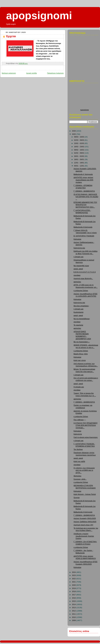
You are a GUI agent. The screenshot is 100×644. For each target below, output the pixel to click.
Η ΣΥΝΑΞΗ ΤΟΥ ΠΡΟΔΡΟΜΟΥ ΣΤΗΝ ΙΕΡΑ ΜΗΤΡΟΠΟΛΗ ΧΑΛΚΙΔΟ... (86, 425)
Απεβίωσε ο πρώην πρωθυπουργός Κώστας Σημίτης (84, 536)
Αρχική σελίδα (32, 73)
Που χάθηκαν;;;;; (80, 420)
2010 (74, 617)
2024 (74, 572)
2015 (74, 601)
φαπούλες (77, 282)
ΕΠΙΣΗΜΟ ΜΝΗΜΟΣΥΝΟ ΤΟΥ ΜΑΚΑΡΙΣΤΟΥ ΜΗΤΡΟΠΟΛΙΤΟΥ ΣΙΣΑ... (85, 205)
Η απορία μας (79, 387)
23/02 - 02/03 (79, 143)
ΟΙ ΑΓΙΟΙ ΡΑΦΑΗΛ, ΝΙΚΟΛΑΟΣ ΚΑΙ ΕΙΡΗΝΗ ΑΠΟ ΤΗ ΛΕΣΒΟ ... (86, 197)
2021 (74, 582)
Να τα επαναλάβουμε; (82, 319)
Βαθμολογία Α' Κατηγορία (83, 174)
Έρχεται (11, 36)
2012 (74, 611)
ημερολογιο (85, 110)
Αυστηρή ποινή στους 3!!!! (83, 525)
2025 (74, 134)
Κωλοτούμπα (79, 312)
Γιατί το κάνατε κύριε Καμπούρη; (86, 437)
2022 (74, 579)
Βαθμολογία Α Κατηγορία (83, 227)
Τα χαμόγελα (78, 325)
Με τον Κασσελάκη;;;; (82, 342)
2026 (74, 131)
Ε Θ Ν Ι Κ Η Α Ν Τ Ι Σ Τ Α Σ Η (85, 272)
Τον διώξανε (78, 449)
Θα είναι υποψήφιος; (81, 306)
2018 (74, 592)
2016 (74, 598)
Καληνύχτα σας (79, 248)
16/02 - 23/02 (79, 147)
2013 (74, 608)
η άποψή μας (79, 257)
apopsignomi (39, 16)
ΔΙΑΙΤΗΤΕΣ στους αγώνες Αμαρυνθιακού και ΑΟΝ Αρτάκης (84, 180)
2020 (74, 585)
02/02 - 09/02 (79, 153)
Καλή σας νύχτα (80, 360)
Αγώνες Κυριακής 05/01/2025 (85, 518)
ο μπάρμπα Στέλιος (81, 291)
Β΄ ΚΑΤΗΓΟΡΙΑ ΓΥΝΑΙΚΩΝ (84, 236)
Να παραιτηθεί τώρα (81, 266)
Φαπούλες (78, 476)
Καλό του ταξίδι (79, 461)
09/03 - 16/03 (79, 137)
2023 (74, 575)
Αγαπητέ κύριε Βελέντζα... (83, 279)
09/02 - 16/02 (79, 150)
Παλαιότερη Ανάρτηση (55, 73)
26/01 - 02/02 (79, 156)
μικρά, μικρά (78, 269)
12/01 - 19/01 (79, 163)
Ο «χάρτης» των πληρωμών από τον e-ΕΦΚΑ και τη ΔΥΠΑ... (84, 470)
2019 (74, 588)
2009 (74, 620)
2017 (74, 595)
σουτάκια (77, 275)
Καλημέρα (77, 239)
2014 (74, 604)
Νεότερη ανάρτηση (9, 73)
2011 (74, 614)
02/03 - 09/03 (79, 140)
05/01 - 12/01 (79, 166)
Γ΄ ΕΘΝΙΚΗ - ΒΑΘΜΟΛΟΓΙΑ (84, 191)
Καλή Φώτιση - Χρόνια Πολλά (85, 494)
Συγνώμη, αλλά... (80, 479)
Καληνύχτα (78, 434)
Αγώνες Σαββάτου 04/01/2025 (85, 522)
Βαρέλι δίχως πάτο (81, 354)
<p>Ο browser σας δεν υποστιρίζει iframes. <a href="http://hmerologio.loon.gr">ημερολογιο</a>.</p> (85, 97)
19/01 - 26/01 (79, 160)
